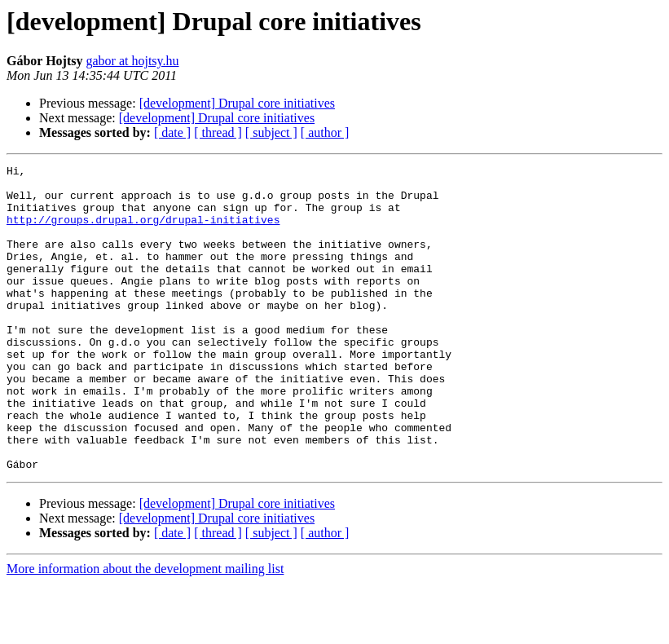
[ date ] (172, 132)
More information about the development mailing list (145, 630)
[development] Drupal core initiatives (237, 103)
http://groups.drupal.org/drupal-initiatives (143, 232)
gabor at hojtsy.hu (132, 61)
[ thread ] (218, 132)
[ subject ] (271, 132)
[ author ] (325, 132)
